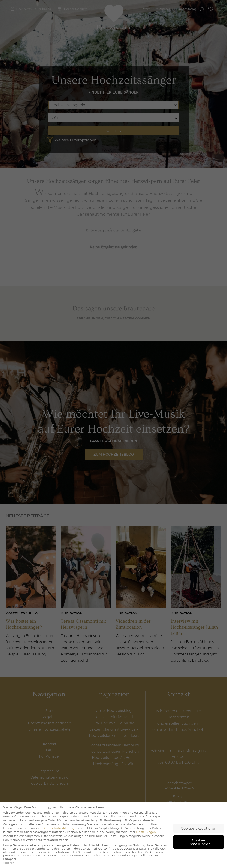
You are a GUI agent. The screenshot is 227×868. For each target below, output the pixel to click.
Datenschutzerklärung (58, 832)
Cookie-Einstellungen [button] (199, 846)
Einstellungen (146, 836)
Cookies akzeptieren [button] (199, 833)
